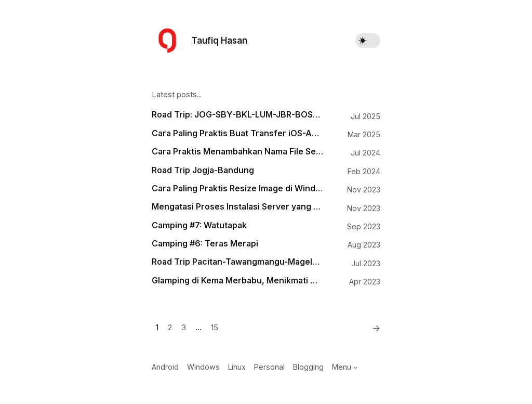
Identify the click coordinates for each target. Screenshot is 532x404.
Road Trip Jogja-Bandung (203, 170)
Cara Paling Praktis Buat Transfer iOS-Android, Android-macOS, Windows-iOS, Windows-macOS (237, 133)
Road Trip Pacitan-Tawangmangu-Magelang (237, 262)
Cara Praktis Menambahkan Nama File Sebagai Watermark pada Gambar (237, 152)
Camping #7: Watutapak (199, 225)
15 (215, 328)
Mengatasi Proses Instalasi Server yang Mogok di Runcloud (237, 207)
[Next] (373, 328)
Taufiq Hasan (219, 40)
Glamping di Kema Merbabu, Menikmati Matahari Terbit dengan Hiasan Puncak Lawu (237, 281)
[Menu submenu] (355, 367)
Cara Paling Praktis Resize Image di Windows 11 (237, 188)
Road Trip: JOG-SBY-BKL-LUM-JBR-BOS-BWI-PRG (237, 115)
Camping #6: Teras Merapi (205, 244)
